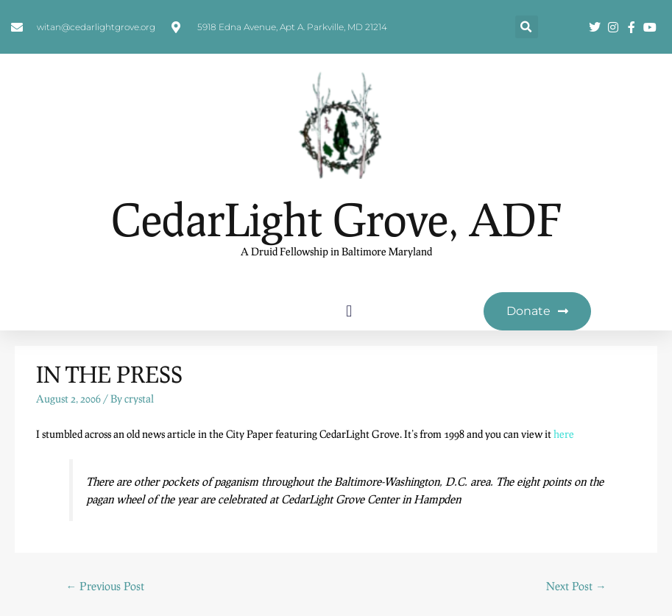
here (564, 434)
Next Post (576, 586)
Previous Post (105, 586)
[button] (527, 27)
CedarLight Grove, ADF (336, 219)
